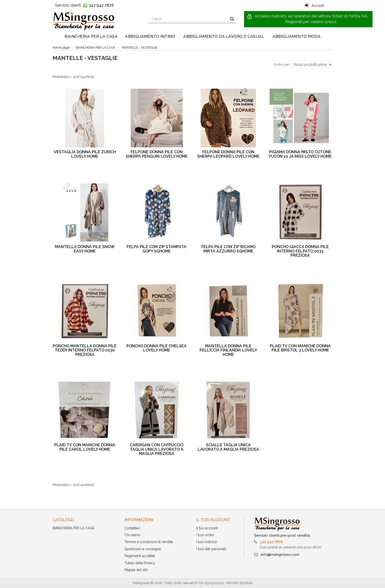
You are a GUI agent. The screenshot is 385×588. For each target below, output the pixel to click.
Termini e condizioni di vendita (149, 542)
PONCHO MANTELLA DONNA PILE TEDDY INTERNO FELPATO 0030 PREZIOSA (85, 350)
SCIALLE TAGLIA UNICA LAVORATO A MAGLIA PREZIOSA (228, 447)
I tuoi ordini (205, 535)
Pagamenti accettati (140, 556)
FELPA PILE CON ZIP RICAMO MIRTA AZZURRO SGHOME (228, 249)
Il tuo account (207, 528)
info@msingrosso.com (280, 555)
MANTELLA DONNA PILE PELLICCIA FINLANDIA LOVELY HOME (228, 350)
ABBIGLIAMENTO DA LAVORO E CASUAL (224, 36)
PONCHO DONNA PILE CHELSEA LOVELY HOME (157, 348)
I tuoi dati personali (211, 549)
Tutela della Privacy (140, 563)
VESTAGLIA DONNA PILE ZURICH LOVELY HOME (85, 154)
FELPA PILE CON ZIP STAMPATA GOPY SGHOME (157, 249)
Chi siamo (132, 535)
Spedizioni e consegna (143, 549)
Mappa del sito (136, 570)
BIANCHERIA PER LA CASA (91, 36)
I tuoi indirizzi (207, 542)
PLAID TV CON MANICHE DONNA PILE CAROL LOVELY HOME (85, 447)
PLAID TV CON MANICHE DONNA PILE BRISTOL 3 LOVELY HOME (300, 348)
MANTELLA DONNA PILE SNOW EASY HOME (85, 249)
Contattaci (132, 528)
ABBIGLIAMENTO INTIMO (150, 36)
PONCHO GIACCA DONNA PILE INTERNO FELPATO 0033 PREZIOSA (300, 251)
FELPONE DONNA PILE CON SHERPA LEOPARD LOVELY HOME (228, 154)
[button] (308, 19)
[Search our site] (188, 19)
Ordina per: (282, 64)
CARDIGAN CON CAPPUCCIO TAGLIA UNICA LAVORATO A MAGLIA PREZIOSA (157, 449)
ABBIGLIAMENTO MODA (296, 36)
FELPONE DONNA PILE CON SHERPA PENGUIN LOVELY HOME (157, 154)
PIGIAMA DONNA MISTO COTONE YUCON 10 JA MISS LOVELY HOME (300, 154)
